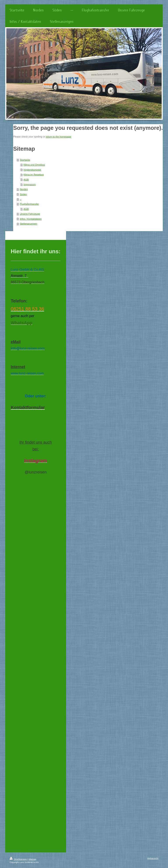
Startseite (25, 160)
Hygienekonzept (32, 170)
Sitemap (32, 859)
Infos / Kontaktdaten (31, 219)
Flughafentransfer (30, 204)
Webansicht (153, 858)
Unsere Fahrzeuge (30, 214)
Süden (23, 194)
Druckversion (18, 859)
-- (21, 199)
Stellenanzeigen (29, 224)
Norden (24, 189)
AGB (26, 180)
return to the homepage (58, 137)
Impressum (29, 184)
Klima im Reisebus (34, 175)
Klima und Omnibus (34, 165)
